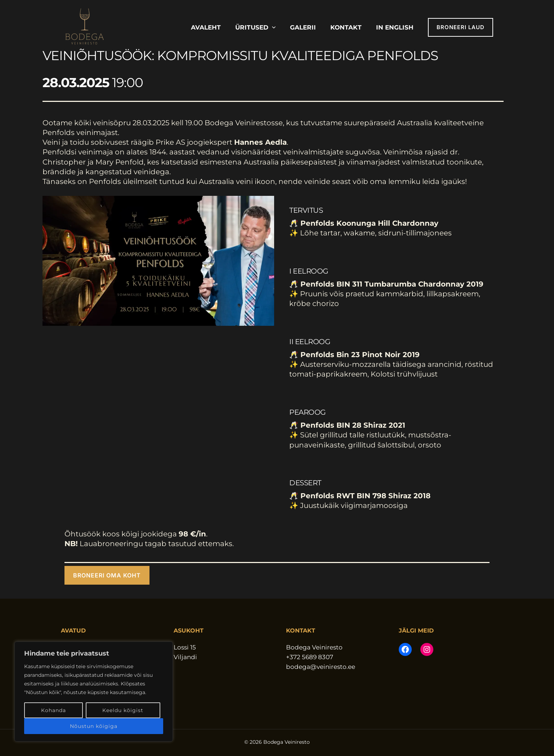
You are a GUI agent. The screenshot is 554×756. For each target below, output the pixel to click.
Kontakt (346, 27)
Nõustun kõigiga (94, 726)
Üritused (255, 27)
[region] (94, 692)
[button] (272, 27)
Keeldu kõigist (123, 710)
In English (395, 27)
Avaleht (206, 27)
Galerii (303, 27)
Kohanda (53, 710)
